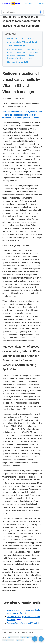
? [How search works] (41, 12)
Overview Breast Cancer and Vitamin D (23, 623)
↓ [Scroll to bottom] (41, 639)
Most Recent (29, 3)
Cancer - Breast (8, 640)
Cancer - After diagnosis (29, 637)
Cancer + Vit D (13, 637)
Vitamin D (20, 640)
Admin (41, 3)
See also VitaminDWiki (18, 62)
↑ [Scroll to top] (35, 639)
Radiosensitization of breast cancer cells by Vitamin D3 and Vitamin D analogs (22, 42)
